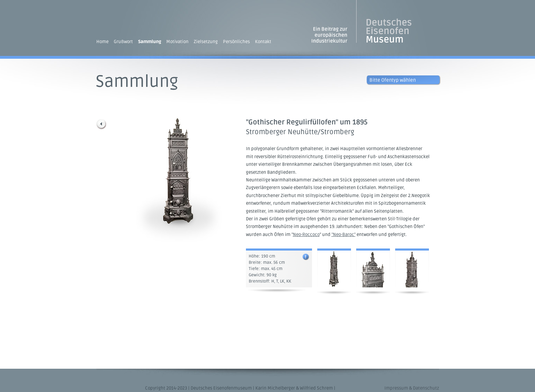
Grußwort (123, 42)
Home (102, 42)
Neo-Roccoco (306, 235)
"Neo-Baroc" (344, 235)
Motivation (177, 42)
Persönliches (236, 42)
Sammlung (150, 42)
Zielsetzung (206, 42)
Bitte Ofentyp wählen (393, 80)
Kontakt (263, 42)
